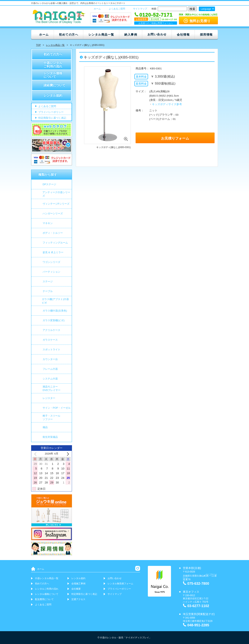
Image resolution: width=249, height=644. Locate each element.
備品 (45, 427)
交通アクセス (78, 599)
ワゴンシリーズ (51, 262)
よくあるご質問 (117, 9)
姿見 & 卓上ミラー (53, 252)
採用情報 (206, 34)
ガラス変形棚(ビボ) (54, 320)
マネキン (48, 223)
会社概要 (76, 589)
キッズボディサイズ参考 (167, 104)
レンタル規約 (53, 96)
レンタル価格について (53, 75)
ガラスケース (50, 340)
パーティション (51, 272)
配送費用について (44, 599)
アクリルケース (51, 330)
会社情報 (183, 34)
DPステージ (49, 184)
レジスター (49, 398)
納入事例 (131, 34)
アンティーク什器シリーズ (56, 194)
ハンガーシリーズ (53, 213)
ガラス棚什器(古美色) (55, 311)
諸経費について (54, 85)
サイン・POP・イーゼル (57, 408)
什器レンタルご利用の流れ (53, 65)
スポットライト (51, 349)
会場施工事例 (78, 584)
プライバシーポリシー (51, 112)
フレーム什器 (50, 369)
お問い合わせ (157, 34)
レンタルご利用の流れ (47, 589)
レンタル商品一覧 (101, 34)
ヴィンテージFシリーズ (56, 204)
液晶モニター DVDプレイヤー (52, 388)
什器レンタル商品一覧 (47, 578)
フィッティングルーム (55, 243)
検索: (154, 9)
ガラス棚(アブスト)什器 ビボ (55, 301)
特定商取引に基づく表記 (52, 118)
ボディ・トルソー (53, 233)
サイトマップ (140, 9)
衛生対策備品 (50, 437)
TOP (38, 45)
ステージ (48, 281)
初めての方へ (69, 34)
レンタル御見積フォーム (120, 584)
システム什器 (50, 379)
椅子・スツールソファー (51, 418)
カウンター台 (50, 359)
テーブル (48, 291)
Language (206, 9)
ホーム (97, 9)
